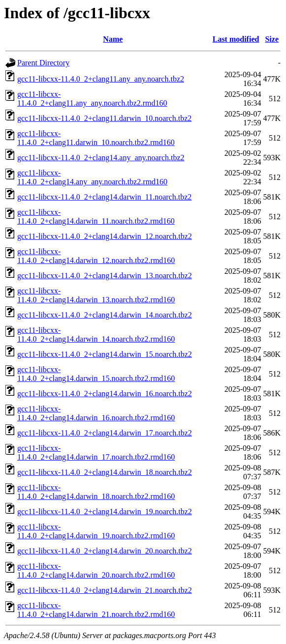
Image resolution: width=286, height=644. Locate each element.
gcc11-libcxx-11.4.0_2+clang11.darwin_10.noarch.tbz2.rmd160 (96, 138)
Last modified (236, 39)
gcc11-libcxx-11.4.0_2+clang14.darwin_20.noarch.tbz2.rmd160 (96, 571)
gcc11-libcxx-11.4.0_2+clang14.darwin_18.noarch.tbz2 (105, 472)
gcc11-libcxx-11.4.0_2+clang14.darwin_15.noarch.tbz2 (105, 354)
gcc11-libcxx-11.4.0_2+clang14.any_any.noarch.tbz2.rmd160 (92, 177)
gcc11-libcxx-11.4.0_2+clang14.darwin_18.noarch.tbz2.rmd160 (96, 492)
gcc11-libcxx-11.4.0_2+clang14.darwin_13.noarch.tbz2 (105, 276)
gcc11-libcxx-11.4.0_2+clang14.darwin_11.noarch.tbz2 (104, 197)
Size (272, 39)
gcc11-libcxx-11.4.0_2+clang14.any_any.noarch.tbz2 (101, 158)
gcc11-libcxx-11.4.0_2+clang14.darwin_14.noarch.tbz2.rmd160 (96, 335)
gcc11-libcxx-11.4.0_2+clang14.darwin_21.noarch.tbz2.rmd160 (96, 610)
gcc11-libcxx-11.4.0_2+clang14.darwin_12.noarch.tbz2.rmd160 (96, 256)
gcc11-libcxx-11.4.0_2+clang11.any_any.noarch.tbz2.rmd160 (92, 99)
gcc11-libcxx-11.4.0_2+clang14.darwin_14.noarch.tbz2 (105, 315)
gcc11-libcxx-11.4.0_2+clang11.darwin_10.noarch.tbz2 (104, 118)
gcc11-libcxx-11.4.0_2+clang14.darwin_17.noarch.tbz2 (105, 433)
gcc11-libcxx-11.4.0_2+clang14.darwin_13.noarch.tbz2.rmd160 (96, 295)
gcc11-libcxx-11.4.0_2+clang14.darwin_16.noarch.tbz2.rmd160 (96, 413)
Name (113, 39)
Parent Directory (43, 63)
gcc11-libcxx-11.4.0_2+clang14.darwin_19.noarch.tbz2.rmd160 (96, 531)
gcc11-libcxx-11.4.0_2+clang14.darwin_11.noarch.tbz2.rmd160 (96, 217)
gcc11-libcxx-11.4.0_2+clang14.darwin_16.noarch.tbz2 (105, 394)
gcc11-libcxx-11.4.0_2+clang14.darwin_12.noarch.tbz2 (105, 236)
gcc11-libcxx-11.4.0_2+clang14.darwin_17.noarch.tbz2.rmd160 (96, 453)
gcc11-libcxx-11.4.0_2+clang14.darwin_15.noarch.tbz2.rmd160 (96, 374)
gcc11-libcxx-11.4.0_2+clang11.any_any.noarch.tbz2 (101, 79)
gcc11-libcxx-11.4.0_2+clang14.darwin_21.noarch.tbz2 (105, 590)
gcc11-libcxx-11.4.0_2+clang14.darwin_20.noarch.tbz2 (105, 551)
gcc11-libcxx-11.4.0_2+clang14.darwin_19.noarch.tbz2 (105, 512)
